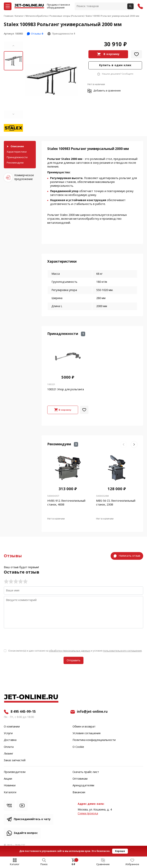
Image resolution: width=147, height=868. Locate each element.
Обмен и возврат (84, 727)
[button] (13, 46)
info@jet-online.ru (92, 712)
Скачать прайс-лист (86, 772)
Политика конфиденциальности (94, 740)
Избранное (132, 864)
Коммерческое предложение (24, 177)
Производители (15, 772)
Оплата (9, 747)
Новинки (10, 786)
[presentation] (33, 638)
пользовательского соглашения (122, 651)
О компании (12, 727)
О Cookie (78, 747)
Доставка (10, 740)
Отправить (73, 660)
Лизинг (9, 754)
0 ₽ (73, 864)
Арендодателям (83, 786)
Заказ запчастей (15, 760)
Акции (8, 779)
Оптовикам (80, 779)
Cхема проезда (88, 813)
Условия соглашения (87, 733)
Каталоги (10, 792)
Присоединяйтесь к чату (32, 819)
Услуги (8, 733)
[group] (52, 80)
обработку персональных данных (70, 651)
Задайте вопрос (26, 833)
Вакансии (79, 792)
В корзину (112, 54)
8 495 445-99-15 (23, 712)
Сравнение (103, 864)
